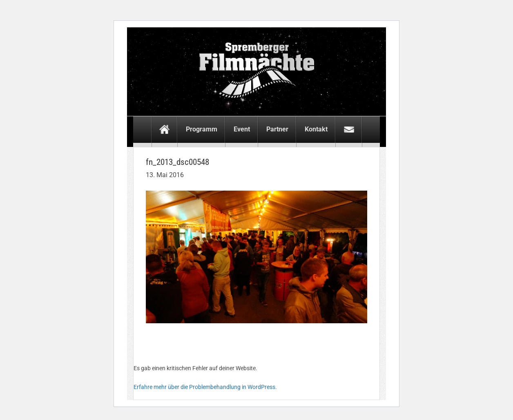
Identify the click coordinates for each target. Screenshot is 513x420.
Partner (277, 129)
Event (242, 129)
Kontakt (316, 129)
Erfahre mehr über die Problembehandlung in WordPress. (205, 387)
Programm (202, 129)
